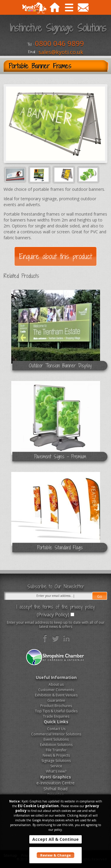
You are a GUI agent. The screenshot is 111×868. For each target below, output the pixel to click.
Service (56, 766)
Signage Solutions (56, 761)
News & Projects (56, 755)
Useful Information (56, 677)
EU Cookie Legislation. (39, 806)
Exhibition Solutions (56, 745)
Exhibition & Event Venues (56, 695)
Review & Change (55, 855)
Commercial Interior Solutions (56, 734)
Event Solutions (56, 739)
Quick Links (56, 722)
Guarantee (56, 700)
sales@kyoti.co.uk (61, 52)
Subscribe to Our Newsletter (56, 587)
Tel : (30, 45)
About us (56, 684)
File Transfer (56, 750)
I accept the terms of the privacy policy (55, 607)
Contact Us (56, 729)
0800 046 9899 (59, 43)
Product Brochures (56, 706)
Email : (33, 52)
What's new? (56, 771)
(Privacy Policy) (53, 615)
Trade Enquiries (56, 716)
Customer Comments (56, 690)
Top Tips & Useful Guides (56, 711)
